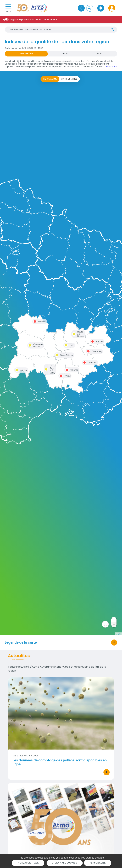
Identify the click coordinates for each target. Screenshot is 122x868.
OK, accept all (28, 863)
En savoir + (50, 20)
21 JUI (99, 54)
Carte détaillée (69, 79)
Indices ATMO (50, 79)
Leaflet (118, 634)
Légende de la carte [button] (21, 643)
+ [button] (114, 620)
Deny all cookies (65, 863)
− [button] (114, 625)
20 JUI (65, 54)
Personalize (98, 863)
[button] (90, 8)
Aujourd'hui (27, 54)
